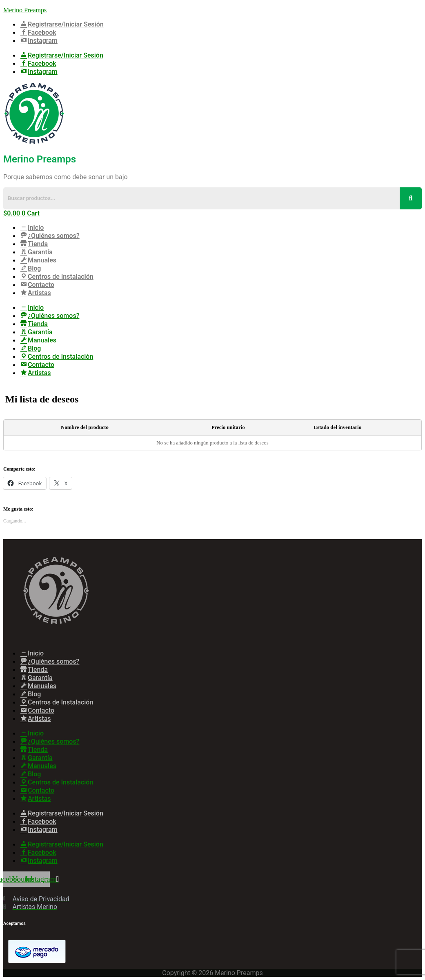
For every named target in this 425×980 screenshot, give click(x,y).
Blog (30, 268)
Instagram (39, 41)
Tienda (34, 244)
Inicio (32, 228)
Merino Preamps (25, 10)
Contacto (37, 285)
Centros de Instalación (57, 277)
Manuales (38, 260)
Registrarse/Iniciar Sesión (62, 24)
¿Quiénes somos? (50, 236)
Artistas (35, 293)
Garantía (36, 252)
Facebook (38, 32)
